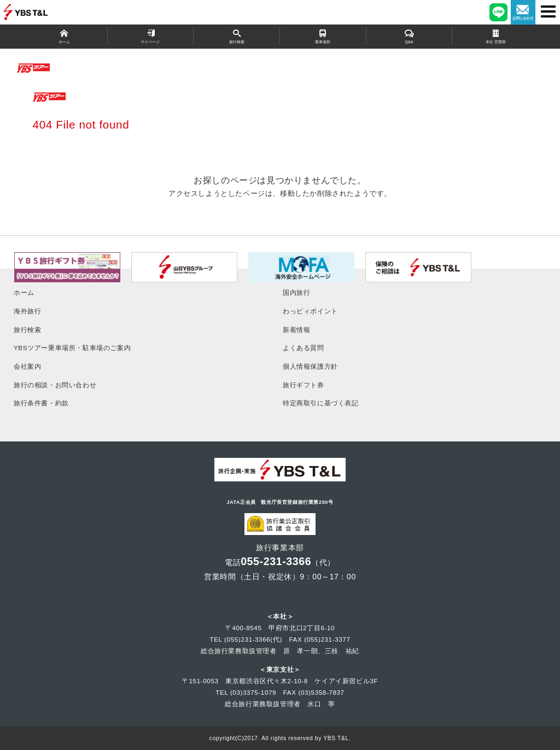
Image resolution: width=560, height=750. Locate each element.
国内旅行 (296, 292)
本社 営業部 (495, 36)
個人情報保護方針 (310, 366)
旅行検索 (237, 36)
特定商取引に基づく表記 (321, 403)
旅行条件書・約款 (41, 403)
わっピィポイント (310, 311)
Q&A (409, 36)
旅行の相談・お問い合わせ (55, 385)
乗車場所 (323, 36)
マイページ (151, 36)
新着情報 (296, 330)
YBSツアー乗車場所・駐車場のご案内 (72, 348)
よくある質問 (304, 348)
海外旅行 (27, 311)
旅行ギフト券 (304, 385)
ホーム (64, 36)
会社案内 (27, 366)
